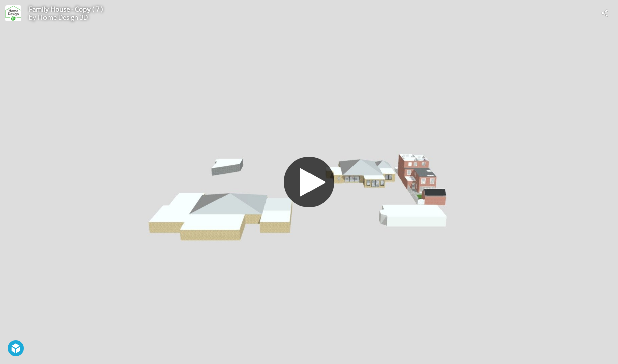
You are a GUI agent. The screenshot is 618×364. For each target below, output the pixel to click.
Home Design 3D (63, 17)
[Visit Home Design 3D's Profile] (13, 13)
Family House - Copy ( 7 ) (66, 9)
